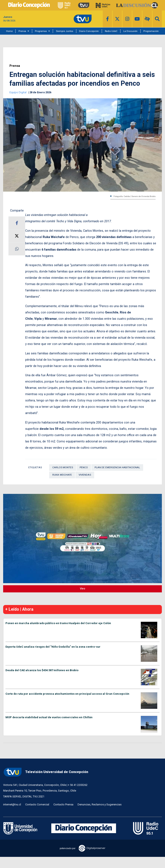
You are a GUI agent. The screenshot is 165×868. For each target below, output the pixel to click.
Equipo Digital (18, 92)
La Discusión (130, 31)
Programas (41, 31)
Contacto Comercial (37, 804)
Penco (84, 467)
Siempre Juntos (65, 31)
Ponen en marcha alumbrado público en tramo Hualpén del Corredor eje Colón (58, 623)
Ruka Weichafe (62, 475)
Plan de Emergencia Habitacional (117, 467)
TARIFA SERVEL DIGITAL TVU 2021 (24, 796)
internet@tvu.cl (12, 804)
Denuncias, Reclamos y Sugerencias (100, 804)
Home (9, 31)
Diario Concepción (89, 31)
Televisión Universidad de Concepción (46, 772)
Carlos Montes (63, 467)
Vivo (82, 589)
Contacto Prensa (63, 804)
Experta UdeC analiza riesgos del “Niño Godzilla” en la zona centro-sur (53, 647)
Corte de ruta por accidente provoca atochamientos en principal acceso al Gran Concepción (67, 694)
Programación (151, 31)
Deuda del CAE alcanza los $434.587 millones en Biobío (42, 670)
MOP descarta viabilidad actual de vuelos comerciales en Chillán (49, 717)
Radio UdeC (111, 31)
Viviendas (85, 475)
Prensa (22, 31)
